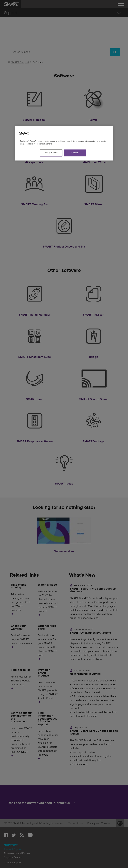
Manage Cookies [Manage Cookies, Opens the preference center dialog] (51, 153)
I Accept (75, 153)
